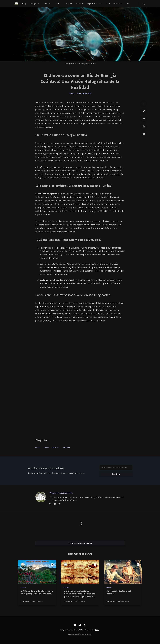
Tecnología (66, 448)
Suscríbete (116, 474)
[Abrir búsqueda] (144, 4)
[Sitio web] (50, 504)
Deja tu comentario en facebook (80, 543)
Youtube (80, 4)
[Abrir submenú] (128, 4)
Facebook (47, 4)
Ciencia (72, 93)
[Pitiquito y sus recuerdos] (41, 497)
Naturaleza (56, 448)
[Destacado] (52, 564)
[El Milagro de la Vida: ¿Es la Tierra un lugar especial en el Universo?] (37, 597)
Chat (108, 4)
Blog (24, 4)
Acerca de (118, 4)
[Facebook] (144, 134)
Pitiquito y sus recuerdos (61, 493)
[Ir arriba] (144, 104)
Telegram (68, 4)
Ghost (97, 630)
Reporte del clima (95, 4)
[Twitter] (144, 111)
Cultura (46, 448)
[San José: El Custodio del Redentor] (123, 597)
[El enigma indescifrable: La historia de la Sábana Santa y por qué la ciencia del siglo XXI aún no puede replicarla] (80, 597)
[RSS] (85, 625)
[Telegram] (144, 119)
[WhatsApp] (144, 126)
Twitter (57, 4)
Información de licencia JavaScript (80, 635)
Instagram (34, 4)
